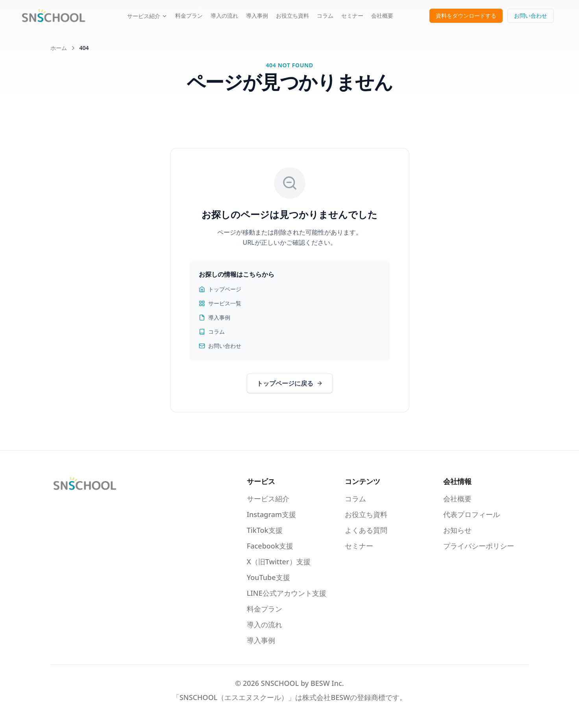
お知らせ (457, 530)
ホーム (59, 48)
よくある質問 (366, 530)
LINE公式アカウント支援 (287, 593)
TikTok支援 (265, 530)
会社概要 (382, 16)
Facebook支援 (270, 546)
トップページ (220, 289)
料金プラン (189, 16)
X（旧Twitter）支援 (279, 562)
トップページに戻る (290, 383)
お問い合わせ (531, 16)
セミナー (352, 16)
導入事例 (257, 16)
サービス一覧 (220, 303)
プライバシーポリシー (479, 546)
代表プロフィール (472, 514)
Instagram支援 (271, 514)
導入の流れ (224, 16)
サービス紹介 (147, 16)
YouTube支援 (268, 577)
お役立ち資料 (292, 16)
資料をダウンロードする (466, 16)
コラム (325, 16)
